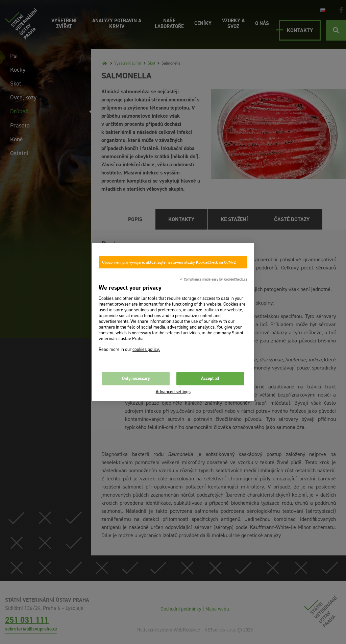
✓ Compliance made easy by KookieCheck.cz (214, 279)
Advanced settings (173, 392)
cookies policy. (146, 349)
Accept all (210, 378)
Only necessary (136, 378)
